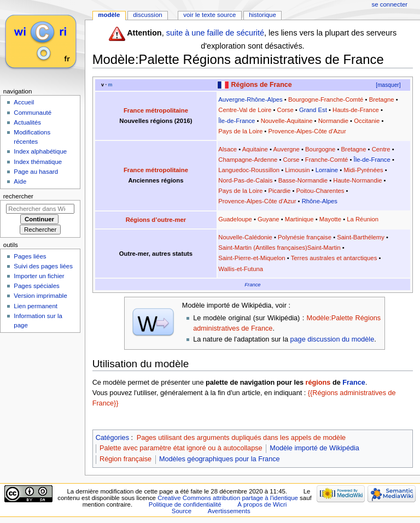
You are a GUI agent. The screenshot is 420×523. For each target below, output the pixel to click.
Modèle (109, 15)
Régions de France (262, 85)
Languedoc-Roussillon (249, 170)
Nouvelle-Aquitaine (287, 121)
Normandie (333, 121)
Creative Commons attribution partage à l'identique (228, 498)
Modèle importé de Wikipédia (314, 448)
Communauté (33, 113)
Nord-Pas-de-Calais (245, 180)
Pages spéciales (36, 286)
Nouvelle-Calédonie (245, 237)
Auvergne (286, 149)
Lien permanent (36, 306)
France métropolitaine (156, 110)
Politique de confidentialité (185, 504)
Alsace (227, 149)
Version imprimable (40, 296)
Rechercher (18, 196)
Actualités (27, 122)
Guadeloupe (235, 219)
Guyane (269, 219)
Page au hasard (36, 172)
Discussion (147, 15)
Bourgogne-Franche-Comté (326, 99)
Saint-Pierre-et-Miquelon (252, 258)
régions (318, 383)
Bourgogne (320, 149)
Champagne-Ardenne (248, 160)
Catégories (112, 438)
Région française (126, 459)
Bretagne (382, 99)
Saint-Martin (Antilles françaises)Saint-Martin (279, 248)
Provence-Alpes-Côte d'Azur (307, 131)
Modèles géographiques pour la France (220, 459)
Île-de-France (237, 121)
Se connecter (390, 4)
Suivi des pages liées (43, 266)
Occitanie (367, 121)
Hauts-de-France (356, 110)
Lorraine (327, 170)
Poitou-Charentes (320, 191)
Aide (20, 181)
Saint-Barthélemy (361, 237)
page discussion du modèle (332, 339)
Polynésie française (305, 237)
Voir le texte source (209, 15)
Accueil (24, 102)
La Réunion (363, 219)
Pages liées (30, 256)
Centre (381, 149)
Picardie (279, 191)
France (252, 284)
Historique (262, 15)
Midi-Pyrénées (363, 170)
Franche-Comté (326, 160)
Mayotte (330, 219)
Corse (285, 110)
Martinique (299, 219)
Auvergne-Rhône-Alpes (250, 99)
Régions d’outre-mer (156, 220)
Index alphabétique (40, 151)
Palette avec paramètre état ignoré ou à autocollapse (181, 448)
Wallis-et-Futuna (241, 269)
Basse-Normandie (303, 180)
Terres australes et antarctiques (334, 258)
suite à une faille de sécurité (215, 33)
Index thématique (38, 162)
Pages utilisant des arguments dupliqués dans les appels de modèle (241, 438)
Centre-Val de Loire (245, 110)
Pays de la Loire (240, 131)
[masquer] (388, 85)
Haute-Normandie (357, 180)
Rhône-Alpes (320, 201)
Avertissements (229, 511)
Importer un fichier (39, 276)
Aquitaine (255, 149)
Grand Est (313, 110)
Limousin (297, 170)
